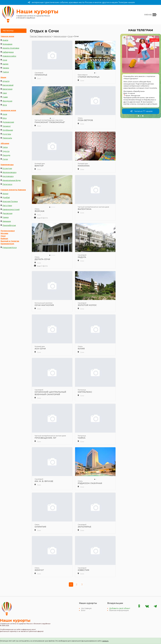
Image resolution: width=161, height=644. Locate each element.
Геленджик (7, 44)
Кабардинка (8, 52)
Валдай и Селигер (10, 241)
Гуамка (5, 217)
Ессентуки (7, 168)
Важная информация (119, 610)
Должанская (8, 122)
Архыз (5, 194)
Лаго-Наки (7, 205)
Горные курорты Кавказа (13, 190)
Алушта (6, 81)
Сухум (5, 159)
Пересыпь (7, 138)
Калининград (7, 244)
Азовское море (8, 110)
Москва (4, 233)
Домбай (6, 197)
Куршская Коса (10, 247)
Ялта (5, 105)
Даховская (7, 213)
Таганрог (7, 126)
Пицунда (6, 155)
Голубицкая (8, 130)
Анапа (5, 40)
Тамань (6, 68)
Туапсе (6, 72)
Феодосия (7, 101)
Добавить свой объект (120, 608)
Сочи (5, 60)
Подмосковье (8, 231)
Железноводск (9, 172)
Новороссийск (9, 56)
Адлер (5, 64)
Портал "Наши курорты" (41, 36)
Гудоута (6, 151)
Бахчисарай (8, 85)
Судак (5, 97)
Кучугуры (7, 134)
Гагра (5, 147)
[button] (138, 116)
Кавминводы (7, 165)
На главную (86, 608)
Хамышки (7, 221)
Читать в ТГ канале (141, 111)
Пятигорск (7, 184)
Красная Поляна (10, 201)
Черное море (7, 36)
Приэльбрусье (9, 225)
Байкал (4, 239)
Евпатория (7, 89)
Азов (5, 114)
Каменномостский (11, 209)
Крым (3, 77)
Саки (5, 93)
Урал (3, 236)
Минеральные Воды (12, 180)
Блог (83, 610)
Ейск (5, 118)
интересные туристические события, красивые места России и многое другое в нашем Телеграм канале (81, 2)
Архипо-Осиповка (11, 48)
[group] (141, 76)
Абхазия (5, 143)
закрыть (105, 641)
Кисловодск (8, 176)
